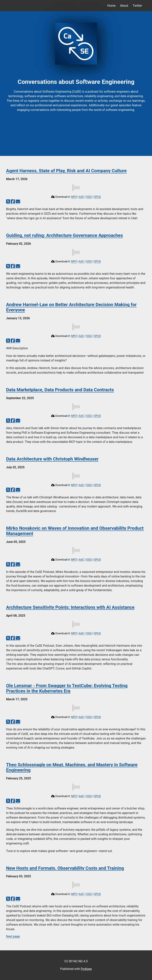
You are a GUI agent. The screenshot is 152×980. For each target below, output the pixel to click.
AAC (81, 197)
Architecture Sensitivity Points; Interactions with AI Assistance (70, 607)
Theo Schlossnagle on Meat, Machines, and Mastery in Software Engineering (72, 767)
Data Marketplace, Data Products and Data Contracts (60, 390)
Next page (13, 936)
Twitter (137, 6)
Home (111, 6)
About (124, 6)
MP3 (74, 197)
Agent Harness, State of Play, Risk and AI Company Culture (66, 171)
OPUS (97, 197)
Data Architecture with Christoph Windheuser (52, 459)
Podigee (86, 969)
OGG (89, 197)
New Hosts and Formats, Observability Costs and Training (65, 868)
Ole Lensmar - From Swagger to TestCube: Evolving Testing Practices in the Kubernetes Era (67, 688)
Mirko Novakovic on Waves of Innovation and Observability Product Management (75, 531)
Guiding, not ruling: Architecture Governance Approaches (64, 235)
